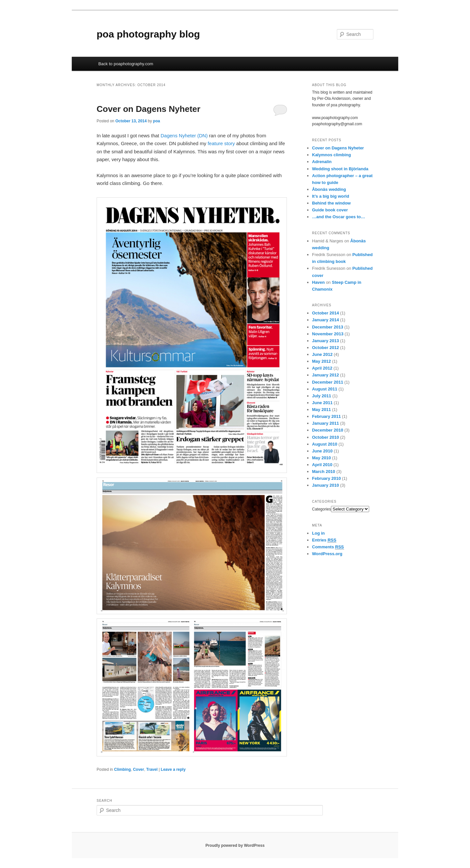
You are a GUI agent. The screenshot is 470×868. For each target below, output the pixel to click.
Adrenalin (322, 162)
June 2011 (322, 403)
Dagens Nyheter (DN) (184, 136)
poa (157, 121)
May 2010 (321, 458)
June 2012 (322, 354)
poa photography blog (148, 34)
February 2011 (326, 416)
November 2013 (328, 334)
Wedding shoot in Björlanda (340, 169)
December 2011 (328, 382)
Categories (321, 509)
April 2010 (322, 465)
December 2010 (328, 430)
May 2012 (321, 361)
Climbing (122, 769)
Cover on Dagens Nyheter (149, 109)
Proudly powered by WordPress (235, 845)
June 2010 (322, 451)
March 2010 (324, 472)
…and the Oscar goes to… (339, 217)
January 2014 (325, 320)
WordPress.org (327, 554)
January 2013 (325, 341)
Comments (328, 547)
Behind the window (331, 203)
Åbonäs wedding (329, 189)
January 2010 (325, 485)
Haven (318, 282)
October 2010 (325, 437)
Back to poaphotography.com (126, 64)
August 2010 (325, 444)
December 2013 (328, 327)
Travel (152, 769)
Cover (138, 769)
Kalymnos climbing (331, 155)
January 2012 (325, 375)
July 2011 (322, 396)
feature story (221, 143)
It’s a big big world (331, 196)
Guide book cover (330, 210)
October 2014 (325, 313)
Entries (324, 540)
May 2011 (321, 410)
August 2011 (325, 389)
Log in (318, 533)
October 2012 (325, 348)
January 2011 (325, 423)
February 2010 (326, 478)
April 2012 (322, 368)
